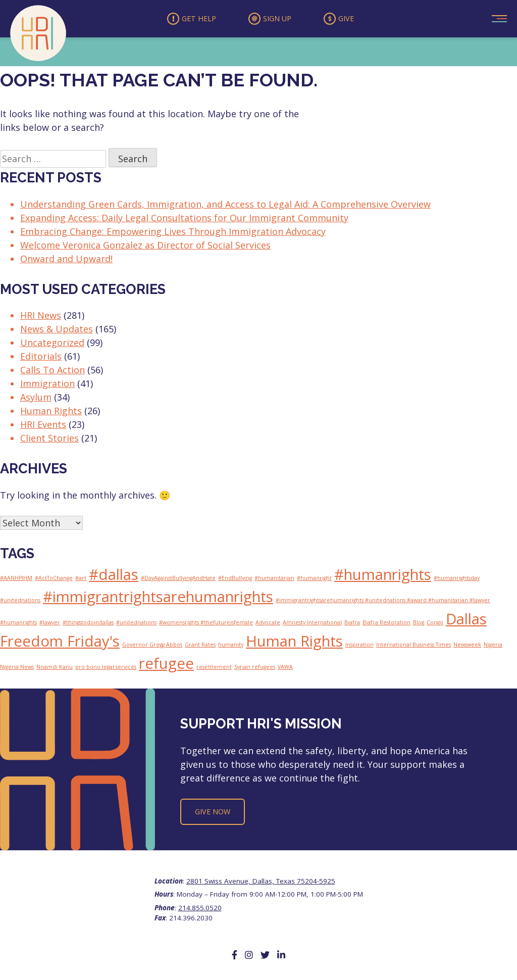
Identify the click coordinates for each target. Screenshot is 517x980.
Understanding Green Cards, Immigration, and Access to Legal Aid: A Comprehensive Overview (225, 206)
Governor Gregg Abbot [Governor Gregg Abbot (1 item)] (152, 647)
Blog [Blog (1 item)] (419, 624)
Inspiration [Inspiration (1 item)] (359, 647)
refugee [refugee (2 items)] (166, 665)
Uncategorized (52, 345)
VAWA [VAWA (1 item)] (285, 669)
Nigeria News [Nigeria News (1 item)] (17, 669)
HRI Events (43, 426)
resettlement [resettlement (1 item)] (214, 669)
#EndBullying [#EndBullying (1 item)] (235, 580)
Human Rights (51, 413)
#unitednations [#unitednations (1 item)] (136, 624)
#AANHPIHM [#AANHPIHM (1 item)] (16, 580)
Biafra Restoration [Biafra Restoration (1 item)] (386, 624)
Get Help (188, 20)
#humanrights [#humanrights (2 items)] (383, 576)
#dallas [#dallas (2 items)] (114, 576)
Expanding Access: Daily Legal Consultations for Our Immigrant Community (184, 219)
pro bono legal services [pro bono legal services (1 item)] (106, 669)
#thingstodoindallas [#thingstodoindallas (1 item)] (88, 624)
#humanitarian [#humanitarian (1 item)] (274, 580)
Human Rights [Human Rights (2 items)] (294, 643)
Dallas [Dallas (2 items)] (466, 621)
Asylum (36, 399)
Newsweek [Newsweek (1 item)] (467, 647)
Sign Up (270, 20)
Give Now (213, 814)
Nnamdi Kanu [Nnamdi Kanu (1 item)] (55, 669)
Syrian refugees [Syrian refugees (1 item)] (255, 669)
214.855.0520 (200, 909)
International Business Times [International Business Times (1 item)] (413, 647)
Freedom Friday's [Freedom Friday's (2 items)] (60, 643)
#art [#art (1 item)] (81, 580)
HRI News (41, 317)
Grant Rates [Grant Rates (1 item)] (200, 647)
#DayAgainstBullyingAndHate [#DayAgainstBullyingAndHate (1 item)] (178, 580)
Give (344, 20)
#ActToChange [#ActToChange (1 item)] (54, 580)
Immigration (47, 385)
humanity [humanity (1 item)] (231, 647)
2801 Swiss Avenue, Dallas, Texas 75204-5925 (261, 883)
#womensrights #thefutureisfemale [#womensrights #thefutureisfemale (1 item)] (206, 624)
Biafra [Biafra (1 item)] (352, 624)
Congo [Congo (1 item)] (435, 624)
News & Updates (57, 331)
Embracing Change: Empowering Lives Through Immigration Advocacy (173, 233)
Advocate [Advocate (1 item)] (268, 624)
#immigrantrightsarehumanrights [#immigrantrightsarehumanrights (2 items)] (158, 599)
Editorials (41, 358)
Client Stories (49, 440)
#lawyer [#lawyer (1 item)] (50, 624)
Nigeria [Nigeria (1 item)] (493, 647)
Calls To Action (53, 372)
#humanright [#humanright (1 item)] (314, 580)
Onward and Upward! (66, 260)
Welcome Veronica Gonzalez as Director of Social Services (145, 247)
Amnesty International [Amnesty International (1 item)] (312, 624)
